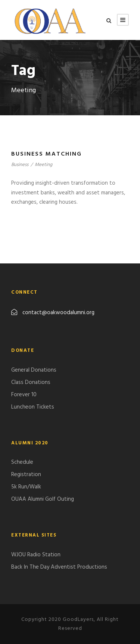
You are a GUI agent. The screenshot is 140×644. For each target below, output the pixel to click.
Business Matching (46, 154)
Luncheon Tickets (33, 407)
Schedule (22, 462)
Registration (26, 475)
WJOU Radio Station (36, 555)
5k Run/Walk (26, 487)
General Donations (34, 370)
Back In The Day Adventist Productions (59, 567)
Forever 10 (24, 395)
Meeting (43, 165)
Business (20, 165)
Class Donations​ (31, 382)
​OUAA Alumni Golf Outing (43, 499)
